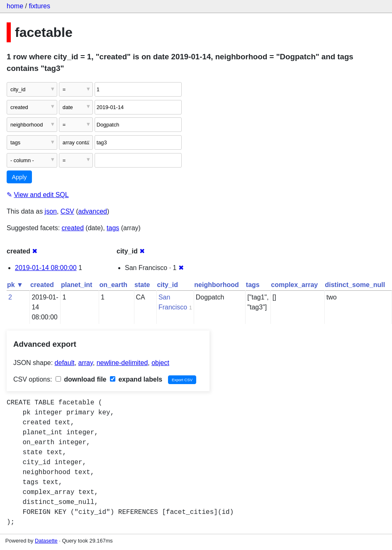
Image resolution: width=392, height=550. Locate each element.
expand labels (136, 379)
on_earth (113, 285)
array (86, 363)
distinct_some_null (355, 285)
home (15, 6)
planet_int (77, 285)
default (65, 363)
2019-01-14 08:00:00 (46, 268)
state (142, 285)
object (160, 363)
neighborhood (217, 285)
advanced (93, 211)
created (73, 228)
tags (113, 228)
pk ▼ (15, 285)
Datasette (46, 541)
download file (81, 379)
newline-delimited (122, 363)
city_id (167, 285)
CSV (67, 211)
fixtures (39, 6)
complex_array (294, 285)
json (51, 211)
